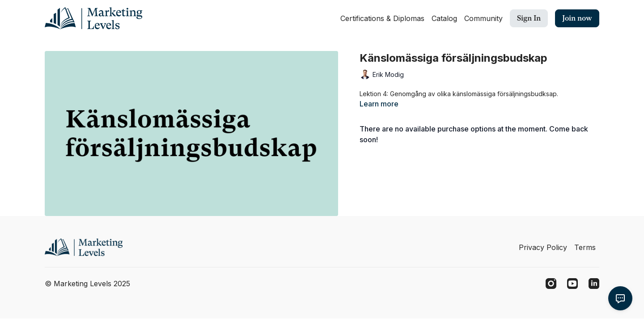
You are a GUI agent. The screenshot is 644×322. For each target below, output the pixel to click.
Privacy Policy (543, 247)
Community (483, 18)
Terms (585, 247)
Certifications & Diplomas (382, 18)
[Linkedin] (594, 284)
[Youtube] (572, 284)
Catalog (444, 18)
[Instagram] (551, 284)
